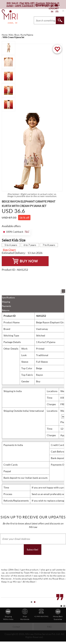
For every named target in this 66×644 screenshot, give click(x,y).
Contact (16, 627)
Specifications (8, 298)
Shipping (6, 302)
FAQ (49, 627)
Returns (6, 310)
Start (62, 606)
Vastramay (42, 329)
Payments (6, 306)
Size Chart (9, 250)
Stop (64, 606)
